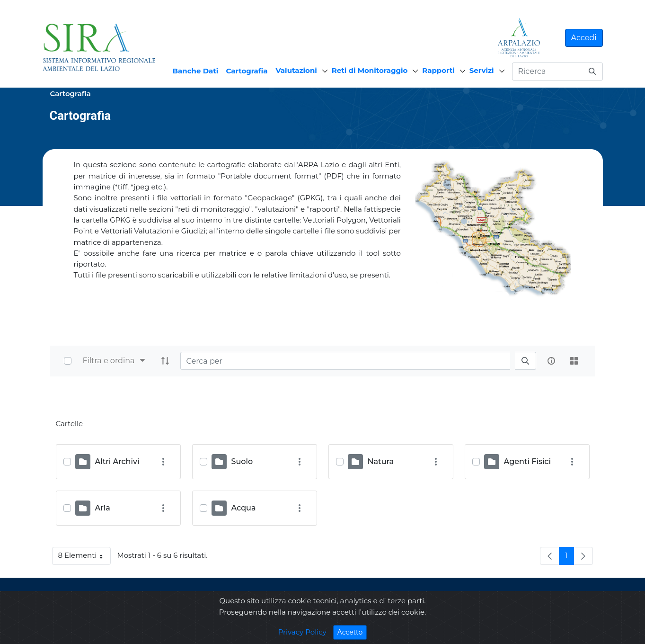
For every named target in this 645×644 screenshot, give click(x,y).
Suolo (242, 461)
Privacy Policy (302, 636)
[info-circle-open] (551, 361)
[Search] (345, 361)
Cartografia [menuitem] (247, 71)
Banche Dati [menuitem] (196, 71)
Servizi (482, 70)
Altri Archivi (117, 461)
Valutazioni (296, 70)
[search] (525, 361)
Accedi (584, 38)
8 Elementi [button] (85, 557)
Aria (103, 508)
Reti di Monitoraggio (370, 70)
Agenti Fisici (527, 461)
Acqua (244, 508)
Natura (381, 461)
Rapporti (438, 70)
